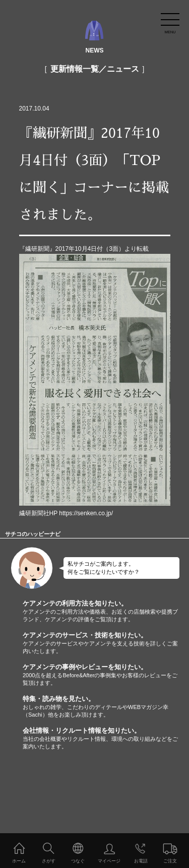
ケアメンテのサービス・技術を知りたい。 (106, 643)
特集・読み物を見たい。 (106, 707)
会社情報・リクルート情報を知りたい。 (106, 739)
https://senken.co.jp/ (86, 513)
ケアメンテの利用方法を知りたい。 (106, 611)
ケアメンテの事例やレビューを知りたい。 (106, 675)
